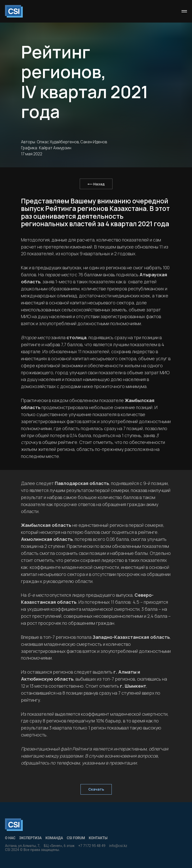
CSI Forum (76, 838)
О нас (10, 838)
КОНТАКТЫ (98, 838)
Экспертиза (30, 838)
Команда (54, 838)
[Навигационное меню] (184, 11)
